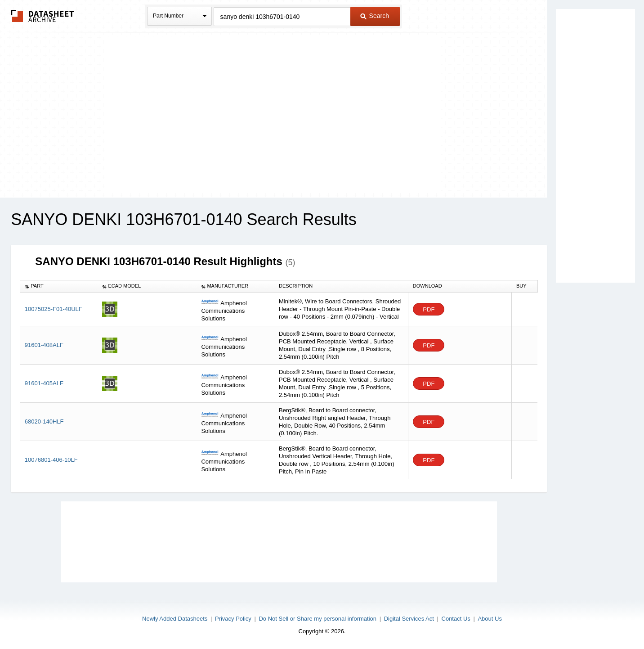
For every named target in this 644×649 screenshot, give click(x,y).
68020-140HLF (44, 421)
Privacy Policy (233, 619)
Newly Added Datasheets (175, 619)
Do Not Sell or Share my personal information (318, 619)
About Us (490, 619)
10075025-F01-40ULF (54, 309)
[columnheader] (59, 286)
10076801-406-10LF (51, 460)
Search (375, 16)
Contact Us (456, 619)
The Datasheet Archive (42, 16)
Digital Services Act (409, 619)
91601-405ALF (44, 383)
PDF (429, 309)
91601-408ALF (44, 345)
